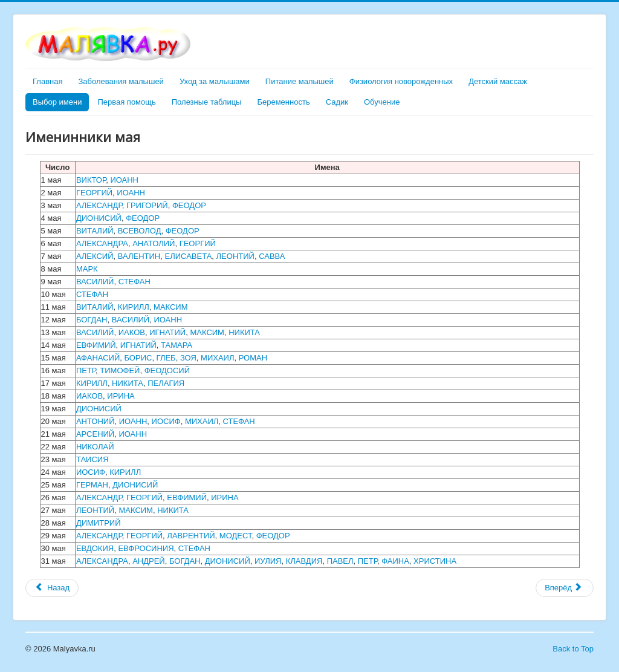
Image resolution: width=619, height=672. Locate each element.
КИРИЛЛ (134, 307)
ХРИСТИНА (435, 561)
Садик (337, 102)
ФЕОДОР (189, 205)
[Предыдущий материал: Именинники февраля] (52, 588)
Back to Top (573, 649)
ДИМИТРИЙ (99, 523)
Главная (47, 81)
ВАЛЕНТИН (139, 256)
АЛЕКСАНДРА (102, 243)
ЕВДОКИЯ (95, 548)
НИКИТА (244, 332)
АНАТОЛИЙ (154, 243)
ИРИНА (121, 396)
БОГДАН (92, 320)
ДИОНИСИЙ (99, 218)
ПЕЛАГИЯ (166, 383)
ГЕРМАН (92, 485)
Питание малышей (300, 81)
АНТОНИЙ (96, 421)
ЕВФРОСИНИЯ (146, 548)
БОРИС (138, 358)
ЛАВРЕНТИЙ (191, 536)
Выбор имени (57, 102)
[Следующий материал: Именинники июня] (565, 588)
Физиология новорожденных (401, 81)
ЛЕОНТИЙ (235, 256)
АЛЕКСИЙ (95, 256)
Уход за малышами (215, 81)
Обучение (382, 102)
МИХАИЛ (217, 358)
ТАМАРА (177, 345)
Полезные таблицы (207, 102)
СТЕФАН (134, 282)
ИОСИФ (166, 421)
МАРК (87, 269)
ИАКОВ (132, 332)
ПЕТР (86, 370)
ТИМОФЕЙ (120, 370)
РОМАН (253, 358)
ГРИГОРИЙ (147, 205)
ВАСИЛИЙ (95, 282)
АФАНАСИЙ (98, 358)
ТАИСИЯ (92, 459)
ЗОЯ (188, 358)
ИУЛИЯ (268, 561)
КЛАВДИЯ (304, 561)
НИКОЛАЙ (95, 447)
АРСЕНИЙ (95, 434)
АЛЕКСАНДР (99, 205)
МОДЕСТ (236, 536)
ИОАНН (124, 180)
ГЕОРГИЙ (94, 193)
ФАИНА (395, 561)
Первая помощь (126, 102)
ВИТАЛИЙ (95, 231)
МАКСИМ (171, 307)
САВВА (272, 256)
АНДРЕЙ (149, 561)
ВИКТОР (91, 180)
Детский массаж (498, 81)
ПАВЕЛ (340, 561)
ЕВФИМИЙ (96, 345)
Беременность (283, 102)
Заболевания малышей (121, 81)
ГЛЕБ (166, 358)
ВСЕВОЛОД (140, 231)
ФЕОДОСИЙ (167, 370)
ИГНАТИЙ (167, 332)
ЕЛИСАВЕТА (188, 256)
